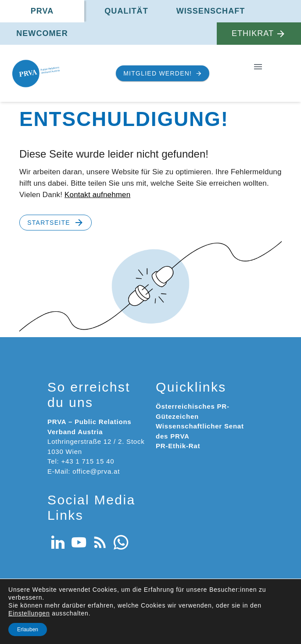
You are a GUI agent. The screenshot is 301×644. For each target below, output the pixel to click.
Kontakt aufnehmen (97, 195)
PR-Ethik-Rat (178, 446)
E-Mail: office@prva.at (84, 471)
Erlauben (28, 630)
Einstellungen (29, 613)
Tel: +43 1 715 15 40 (81, 461)
